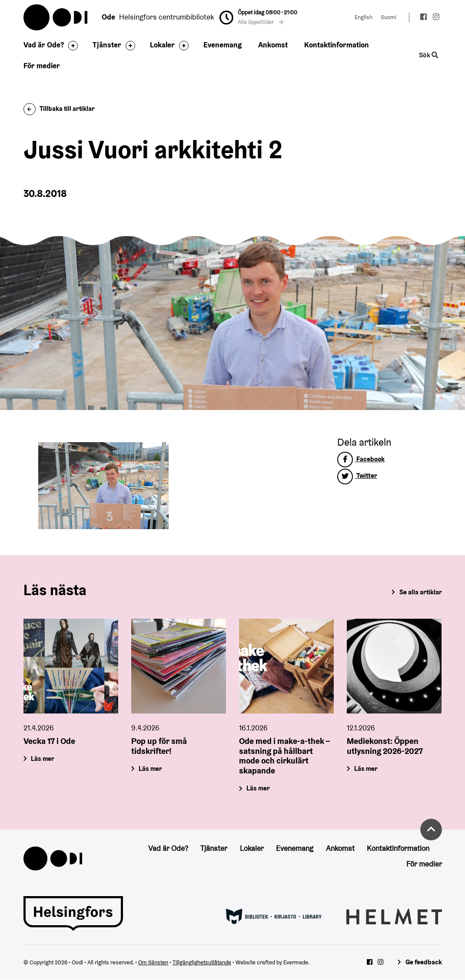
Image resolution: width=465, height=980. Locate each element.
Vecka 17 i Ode (49, 740)
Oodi (56, 17)
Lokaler (162, 45)
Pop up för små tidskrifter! (159, 745)
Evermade (296, 962)
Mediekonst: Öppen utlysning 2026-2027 (385, 745)
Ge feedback (424, 962)
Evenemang (223, 45)
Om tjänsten (153, 962)
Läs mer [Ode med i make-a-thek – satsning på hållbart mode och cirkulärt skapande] (258, 788)
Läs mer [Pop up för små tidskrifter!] (150, 768)
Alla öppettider (261, 22)
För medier (42, 66)
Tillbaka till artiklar (59, 108)
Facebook (361, 459)
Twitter (357, 475)
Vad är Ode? (44, 45)
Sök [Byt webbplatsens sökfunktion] (428, 55)
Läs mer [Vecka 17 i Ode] (43, 758)
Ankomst (273, 45)
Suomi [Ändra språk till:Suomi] (389, 17)
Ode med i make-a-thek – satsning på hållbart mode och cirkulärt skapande (284, 755)
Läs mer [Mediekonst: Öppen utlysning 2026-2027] (366, 768)
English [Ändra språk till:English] (364, 17)
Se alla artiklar (421, 592)
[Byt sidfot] (71, 46)
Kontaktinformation (337, 45)
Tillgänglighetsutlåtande (202, 962)
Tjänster (107, 45)
